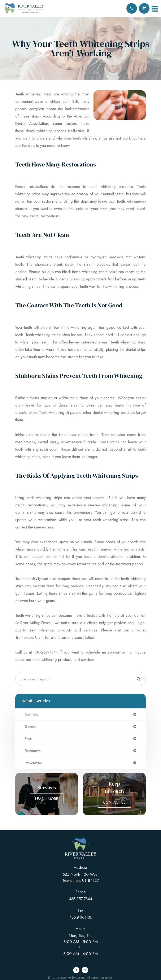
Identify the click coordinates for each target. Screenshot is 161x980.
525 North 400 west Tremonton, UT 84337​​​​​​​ (80, 877)
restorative (33, 751)
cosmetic (32, 714)
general (31, 727)
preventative (33, 763)
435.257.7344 (80, 899)
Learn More (47, 799)
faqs (28, 739)
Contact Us (114, 802)
